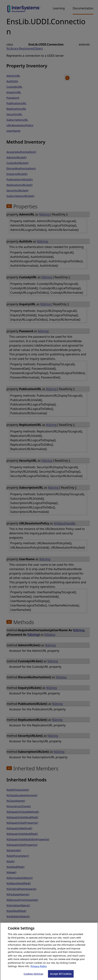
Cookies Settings (33, 976)
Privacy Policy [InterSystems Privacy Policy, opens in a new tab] (39, 969)
